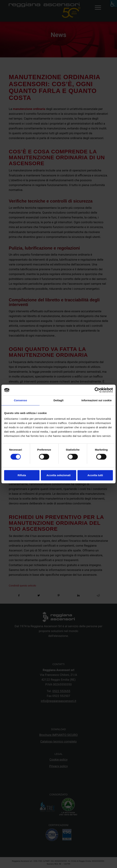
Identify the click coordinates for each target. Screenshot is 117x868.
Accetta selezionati (58, 475)
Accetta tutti (95, 475)
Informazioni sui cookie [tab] (97, 400)
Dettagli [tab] (58, 400)
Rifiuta (22, 475)
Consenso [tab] (20, 400)
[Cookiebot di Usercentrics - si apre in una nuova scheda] (97, 390)
